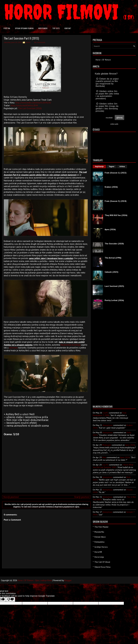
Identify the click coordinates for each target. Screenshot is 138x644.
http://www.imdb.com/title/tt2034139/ (33, 103)
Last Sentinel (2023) (114, 286)
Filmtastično (99, 542)
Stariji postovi (82, 497)
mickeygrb (107, 445)
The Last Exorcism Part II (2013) (21, 38)
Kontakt (68, 28)
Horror (28, 42)
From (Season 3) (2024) (116, 201)
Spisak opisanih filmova (24, 28)
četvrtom (13, 348)
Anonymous (108, 425)
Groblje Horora (101, 547)
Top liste (56, 28)
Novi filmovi (43, 28)
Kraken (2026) (111, 187)
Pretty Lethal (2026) (114, 300)
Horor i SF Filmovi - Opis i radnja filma (35, 580)
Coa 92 (105, 465)
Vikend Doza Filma (102, 567)
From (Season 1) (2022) (116, 173)
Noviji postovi (11, 497)
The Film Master (101, 527)
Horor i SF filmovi (103, 60)
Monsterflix (99, 532)
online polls (114, 124)
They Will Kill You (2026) (116, 215)
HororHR (98, 552)
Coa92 (105, 413)
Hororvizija (99, 557)
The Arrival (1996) (113, 258)
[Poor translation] (10, 599)
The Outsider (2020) (114, 244)
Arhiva (122, 167)
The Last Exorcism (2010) (30, 108)
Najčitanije (99, 167)
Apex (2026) (110, 229)
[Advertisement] (46, 470)
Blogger (68, 580)
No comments (40, 42)
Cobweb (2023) (111, 272)
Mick (104, 457)
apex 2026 (130, 445)
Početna (7, 28)
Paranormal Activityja (71, 345)
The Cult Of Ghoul (102, 562)
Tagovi (112, 167)
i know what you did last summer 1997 (113, 466)
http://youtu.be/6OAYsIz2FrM (24, 105)
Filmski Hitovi (100, 537)
